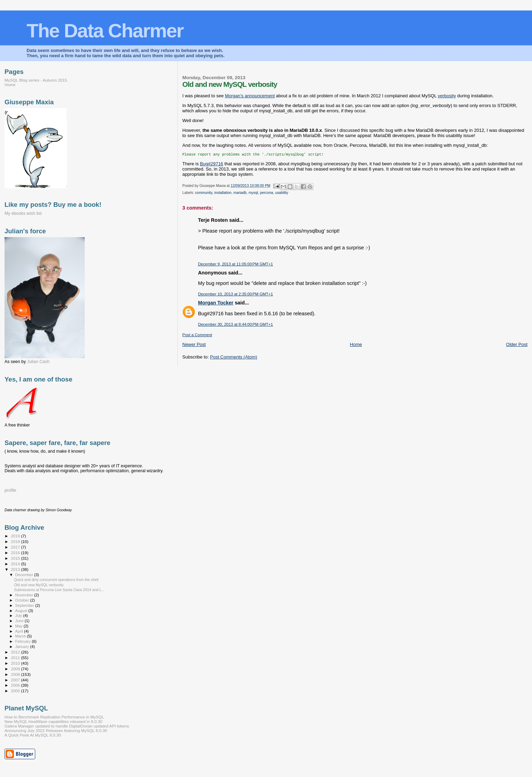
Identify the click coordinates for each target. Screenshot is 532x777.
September (25, 605)
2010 (16, 663)
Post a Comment (197, 335)
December (25, 575)
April (20, 631)
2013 (16, 569)
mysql (253, 193)
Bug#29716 (212, 164)
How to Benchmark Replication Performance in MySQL (54, 717)
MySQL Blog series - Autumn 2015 (36, 80)
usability (282, 193)
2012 (16, 652)
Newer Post (194, 345)
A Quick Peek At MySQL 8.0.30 (33, 735)
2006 (16, 685)
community (203, 193)
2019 (16, 536)
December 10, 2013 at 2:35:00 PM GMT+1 (235, 295)
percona (267, 193)
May (20, 626)
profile (10, 490)
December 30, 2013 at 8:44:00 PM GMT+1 (235, 325)
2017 (16, 547)
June (20, 621)
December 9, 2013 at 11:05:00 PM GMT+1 (235, 265)
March (21, 636)
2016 (16, 553)
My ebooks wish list (23, 213)
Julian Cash (39, 362)
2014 (16, 564)
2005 (16, 691)
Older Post (517, 345)
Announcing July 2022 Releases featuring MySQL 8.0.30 (56, 730)
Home (356, 345)
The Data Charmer (105, 31)
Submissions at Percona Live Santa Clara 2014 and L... (59, 590)
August (22, 611)
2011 (16, 658)
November (25, 595)
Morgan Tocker (216, 303)
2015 (16, 558)
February (24, 641)
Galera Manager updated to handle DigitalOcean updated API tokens (67, 726)
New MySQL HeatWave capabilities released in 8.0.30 (54, 721)
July (19, 616)
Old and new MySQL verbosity (39, 585)
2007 (16, 680)
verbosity (447, 96)
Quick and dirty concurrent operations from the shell (56, 580)
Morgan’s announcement (250, 96)
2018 (16, 541)
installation (223, 193)
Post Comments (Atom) (234, 358)
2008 (16, 674)
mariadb (240, 193)
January (23, 647)
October (23, 600)
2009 (16, 669)
